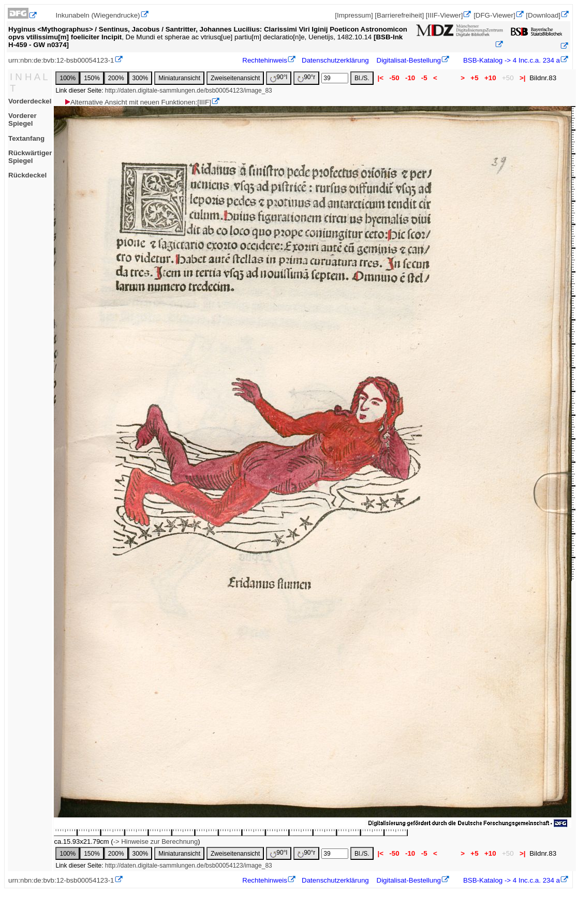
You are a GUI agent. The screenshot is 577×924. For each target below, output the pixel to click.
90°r (306, 78)
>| (522, 78)
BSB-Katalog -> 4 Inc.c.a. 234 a (511, 60)
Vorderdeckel (30, 101)
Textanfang (26, 138)
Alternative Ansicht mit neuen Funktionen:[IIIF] (137, 102)
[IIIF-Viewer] (445, 15)
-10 (410, 78)
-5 (424, 78)
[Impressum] (354, 15)
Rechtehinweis (265, 60)
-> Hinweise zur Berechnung (156, 841)
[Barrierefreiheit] (399, 15)
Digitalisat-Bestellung (409, 60)
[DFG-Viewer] (494, 15)
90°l (279, 78)
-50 (395, 78)
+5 (475, 78)
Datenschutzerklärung (335, 60)
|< (381, 78)
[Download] (543, 15)
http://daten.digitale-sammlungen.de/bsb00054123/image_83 (189, 91)
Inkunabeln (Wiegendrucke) (98, 15)
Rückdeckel (27, 175)
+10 (490, 78)
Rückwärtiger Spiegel (30, 157)
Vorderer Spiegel (23, 120)
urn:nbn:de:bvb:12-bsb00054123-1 (61, 60)
